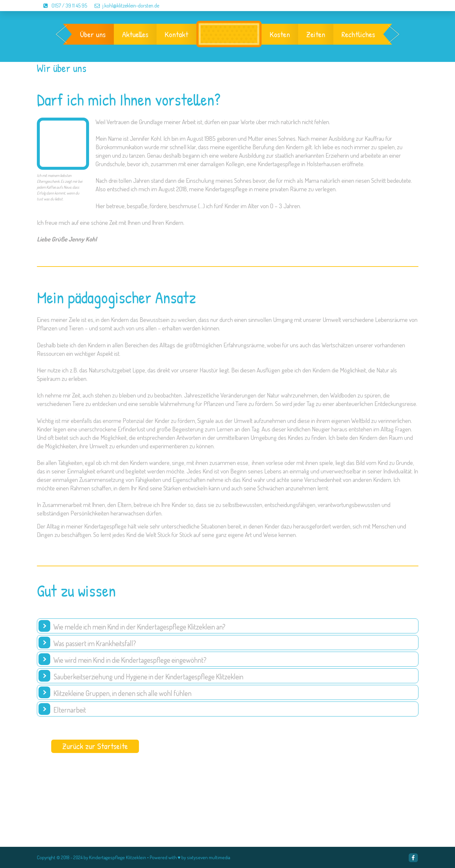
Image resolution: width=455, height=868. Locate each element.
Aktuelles (135, 34)
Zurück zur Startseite (95, 746)
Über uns (93, 34)
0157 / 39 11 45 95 (62, 6)
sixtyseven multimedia (209, 857)
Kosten (280, 34)
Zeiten (316, 34)
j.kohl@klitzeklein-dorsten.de (124, 6)
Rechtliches (358, 34)
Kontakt (176, 34)
